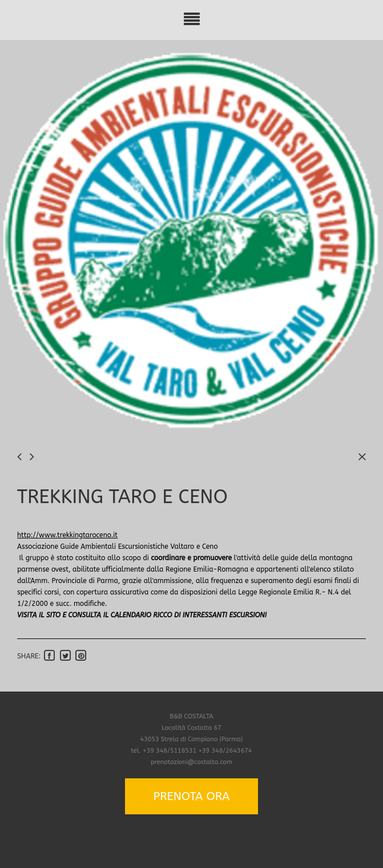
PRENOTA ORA (192, 796)
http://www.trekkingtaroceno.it (67, 535)
